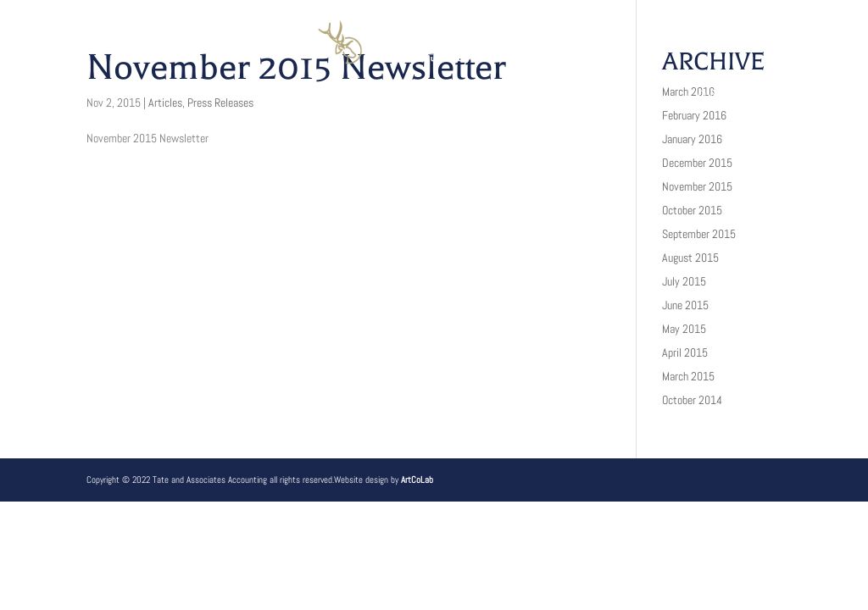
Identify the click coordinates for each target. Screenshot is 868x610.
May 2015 (684, 329)
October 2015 (692, 210)
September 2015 (699, 234)
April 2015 (685, 352)
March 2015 (688, 376)
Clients (384, 95)
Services (290, 95)
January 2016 (692, 139)
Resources (485, 95)
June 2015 (685, 305)
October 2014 (692, 400)
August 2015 (690, 258)
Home (132, 95)
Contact (724, 95)
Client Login (610, 95)
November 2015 (697, 186)
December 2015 (697, 163)
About (203, 95)
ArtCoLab (417, 480)
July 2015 (684, 281)
